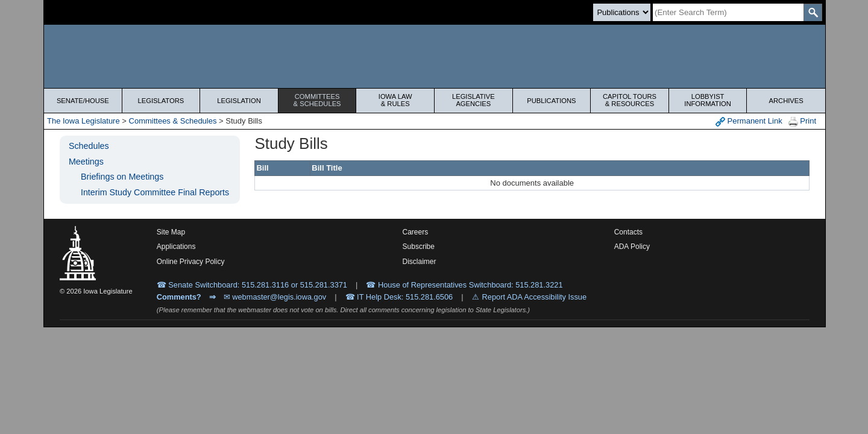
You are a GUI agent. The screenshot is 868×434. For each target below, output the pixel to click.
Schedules (89, 146)
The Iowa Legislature (83, 121)
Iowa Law (395, 100)
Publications (551, 101)
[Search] (728, 12)
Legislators (161, 101)
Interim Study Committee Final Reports (155, 192)
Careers (416, 232)
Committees (317, 100)
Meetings (86, 162)
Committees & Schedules (173, 121)
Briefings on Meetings (122, 177)
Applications (176, 247)
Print (802, 121)
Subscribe (419, 247)
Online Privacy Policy (191, 262)
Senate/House (83, 101)
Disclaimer (420, 262)
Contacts (628, 232)
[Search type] (622, 12)
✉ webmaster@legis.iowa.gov (275, 297)
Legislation (239, 101)
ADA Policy (632, 247)
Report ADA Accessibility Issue (535, 297)
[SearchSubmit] (813, 12)
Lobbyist (708, 100)
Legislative (473, 100)
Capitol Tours (630, 100)
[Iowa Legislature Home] (435, 56)
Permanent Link (749, 121)
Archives (786, 101)
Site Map (171, 232)
